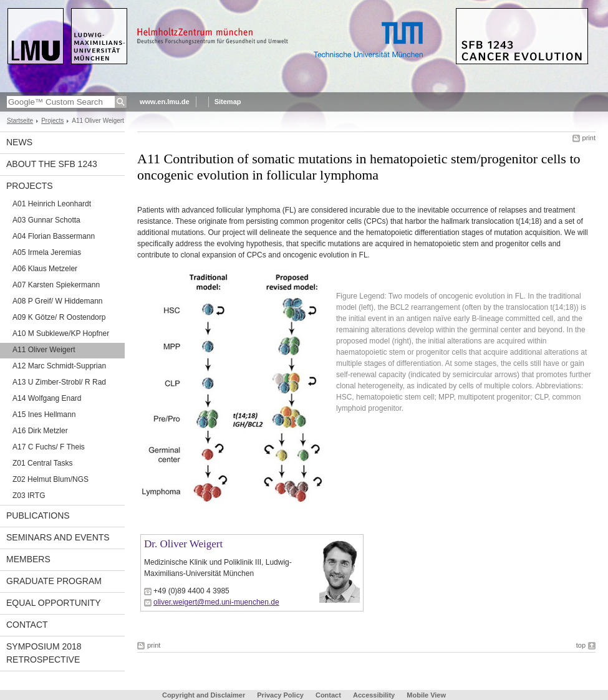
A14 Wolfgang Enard (47, 398)
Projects (52, 121)
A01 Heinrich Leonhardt (52, 204)
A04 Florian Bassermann (54, 236)
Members (28, 559)
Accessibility (375, 695)
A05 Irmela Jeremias (47, 252)
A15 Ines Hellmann (44, 415)
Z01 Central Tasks (43, 463)
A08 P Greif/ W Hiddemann (58, 301)
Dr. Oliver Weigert (183, 544)
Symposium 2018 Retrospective (44, 653)
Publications (38, 515)
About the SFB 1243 (52, 164)
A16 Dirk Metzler (40, 431)
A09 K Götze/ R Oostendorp (59, 317)
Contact (27, 625)
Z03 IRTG (29, 496)
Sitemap (228, 102)
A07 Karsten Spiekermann (56, 285)
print (589, 138)
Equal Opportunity (54, 603)
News (19, 142)
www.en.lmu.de (165, 102)
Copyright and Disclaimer (204, 695)
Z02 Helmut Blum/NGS (51, 479)
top (581, 645)
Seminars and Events (58, 537)
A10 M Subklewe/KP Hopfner (61, 333)
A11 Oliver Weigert (44, 350)
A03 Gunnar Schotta (46, 220)
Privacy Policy (280, 695)
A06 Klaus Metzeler (45, 269)
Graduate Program (54, 581)
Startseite (20, 121)
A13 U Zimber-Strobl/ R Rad (59, 382)
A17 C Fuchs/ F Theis (49, 447)
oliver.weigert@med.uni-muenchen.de (216, 602)
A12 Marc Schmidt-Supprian (59, 366)
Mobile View (426, 695)
